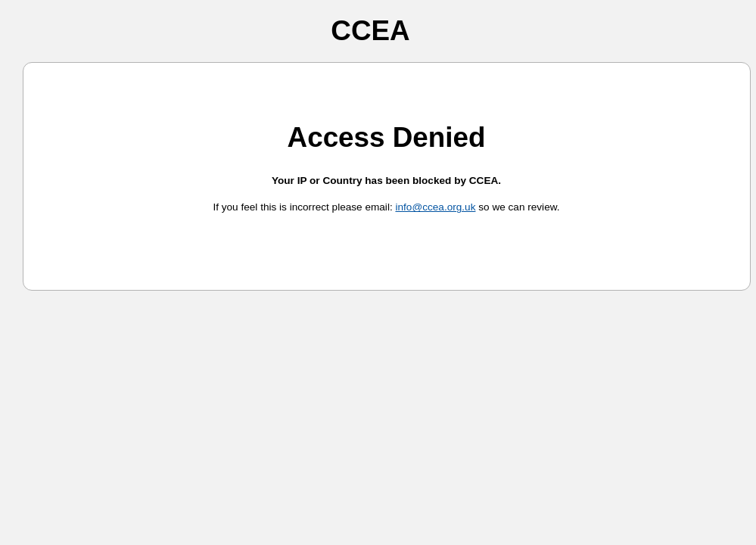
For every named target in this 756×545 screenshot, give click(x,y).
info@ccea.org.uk (435, 207)
